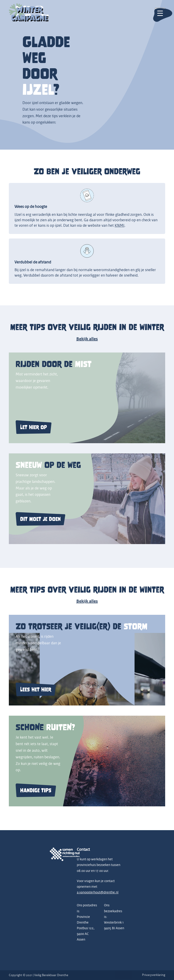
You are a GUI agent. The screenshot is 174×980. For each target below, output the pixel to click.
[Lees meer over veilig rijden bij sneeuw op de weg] (87, 499)
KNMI (120, 226)
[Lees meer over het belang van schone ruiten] (87, 761)
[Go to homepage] (29, 13)
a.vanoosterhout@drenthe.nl (98, 892)
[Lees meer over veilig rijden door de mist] (87, 398)
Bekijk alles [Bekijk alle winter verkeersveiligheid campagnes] (87, 601)
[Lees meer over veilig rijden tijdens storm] (87, 660)
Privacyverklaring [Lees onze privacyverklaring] (154, 975)
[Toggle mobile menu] (160, 13)
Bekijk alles (87, 339)
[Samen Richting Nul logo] (60, 855)
